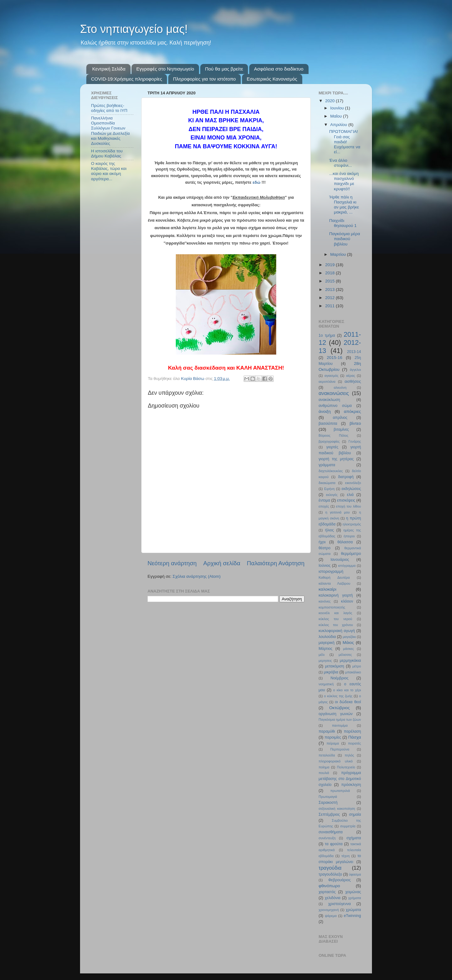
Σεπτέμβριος (329, 814)
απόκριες (352, 411)
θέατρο (325, 548)
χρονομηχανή (329, 910)
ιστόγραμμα (347, 566)
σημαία (355, 814)
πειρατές (355, 743)
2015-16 (335, 358)
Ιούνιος (325, 566)
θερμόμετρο (351, 554)
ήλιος (330, 530)
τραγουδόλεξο (330, 874)
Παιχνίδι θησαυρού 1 (343, 223)
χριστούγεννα (339, 904)
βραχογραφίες (329, 441)
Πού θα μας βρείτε (224, 69)
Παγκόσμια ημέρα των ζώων (340, 719)
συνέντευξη (327, 838)
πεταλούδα (327, 755)
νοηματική (326, 684)
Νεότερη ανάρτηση (172, 563)
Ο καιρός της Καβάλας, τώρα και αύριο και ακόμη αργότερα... (109, 171)
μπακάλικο (353, 672)
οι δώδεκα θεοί (348, 702)
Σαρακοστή (328, 803)
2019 (331, 265)
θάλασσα (345, 542)
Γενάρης (355, 441)
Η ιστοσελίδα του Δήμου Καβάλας (107, 153)
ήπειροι (349, 536)
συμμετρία (348, 826)
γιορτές (332, 447)
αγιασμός (331, 376)
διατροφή (346, 477)
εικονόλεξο (353, 483)
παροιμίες (333, 737)
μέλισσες (345, 655)
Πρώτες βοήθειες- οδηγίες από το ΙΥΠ (109, 108)
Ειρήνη (329, 489)
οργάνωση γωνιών (336, 714)
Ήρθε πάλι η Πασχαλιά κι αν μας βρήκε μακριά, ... (344, 205)
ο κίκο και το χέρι (347, 690)
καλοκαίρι (328, 589)
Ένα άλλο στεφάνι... (341, 163)
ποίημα (324, 767)
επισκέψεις (346, 500)
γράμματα (327, 465)
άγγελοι (356, 370)
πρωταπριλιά (340, 791)
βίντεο (355, 423)
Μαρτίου (339, 254)
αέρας (351, 376)
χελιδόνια (333, 898)
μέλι (322, 655)
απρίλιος (340, 418)
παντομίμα (340, 725)
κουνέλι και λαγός (335, 613)
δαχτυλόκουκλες (331, 471)
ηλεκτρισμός (352, 524)
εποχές (324, 506)
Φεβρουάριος (340, 880)
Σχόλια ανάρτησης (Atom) (197, 576)
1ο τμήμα (327, 335)
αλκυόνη (340, 387)
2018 (331, 273)
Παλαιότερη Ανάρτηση (276, 563)
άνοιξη (325, 411)
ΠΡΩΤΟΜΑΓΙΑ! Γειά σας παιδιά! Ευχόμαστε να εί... (345, 142)
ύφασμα (355, 874)
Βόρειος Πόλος (334, 435)
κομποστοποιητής (332, 607)
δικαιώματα (327, 483)
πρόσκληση (351, 785)
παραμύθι (327, 731)
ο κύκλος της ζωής (338, 696)
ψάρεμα (331, 916)
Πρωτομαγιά (328, 797)
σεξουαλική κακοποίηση (337, 809)
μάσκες (349, 649)
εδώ (257, 182)
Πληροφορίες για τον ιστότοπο (204, 79)
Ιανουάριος (340, 560)
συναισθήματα (331, 832)
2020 (331, 101)
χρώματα (353, 910)
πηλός (349, 755)
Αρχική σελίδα (222, 563)
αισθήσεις (353, 382)
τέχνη (346, 856)
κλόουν (347, 601)
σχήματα (354, 838)
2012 (331, 298)
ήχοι (322, 542)
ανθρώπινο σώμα (335, 406)
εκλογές (332, 495)
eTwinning (352, 916)
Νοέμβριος (339, 678)
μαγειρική (327, 643)
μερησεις (325, 661)
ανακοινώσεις (334, 393)
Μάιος (348, 643)
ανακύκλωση (329, 400)
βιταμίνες (341, 429)
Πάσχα (355, 737)
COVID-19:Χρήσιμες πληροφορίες (126, 79)
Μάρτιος (326, 649)
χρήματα (355, 898)
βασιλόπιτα (328, 424)
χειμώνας (353, 892)
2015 (331, 281)
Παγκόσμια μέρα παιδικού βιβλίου (345, 239)
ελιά (350, 495)
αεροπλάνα (327, 382)
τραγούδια (330, 868)
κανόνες (325, 601)
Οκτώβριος (339, 708)
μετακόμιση (335, 666)
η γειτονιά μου (338, 512)
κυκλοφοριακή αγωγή (337, 631)
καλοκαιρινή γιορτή (336, 595)
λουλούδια (327, 637)
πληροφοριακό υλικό (336, 761)
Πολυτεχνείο (346, 767)
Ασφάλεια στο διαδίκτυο (279, 69)
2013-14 (354, 352)
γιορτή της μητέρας (336, 459)
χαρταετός (327, 892)
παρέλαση (352, 731)
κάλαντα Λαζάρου (334, 583)
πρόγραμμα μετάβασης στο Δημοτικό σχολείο (340, 779)
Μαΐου (337, 116)
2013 (331, 290)
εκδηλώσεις (351, 489)
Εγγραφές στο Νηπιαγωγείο (165, 69)
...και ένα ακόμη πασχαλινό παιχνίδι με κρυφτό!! (344, 181)
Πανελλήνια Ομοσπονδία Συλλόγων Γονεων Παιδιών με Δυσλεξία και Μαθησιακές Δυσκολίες (110, 131)
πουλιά (324, 773)
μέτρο (357, 666)
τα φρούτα (334, 844)
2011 (331, 306)
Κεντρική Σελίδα (109, 69)
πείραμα (333, 743)
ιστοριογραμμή (331, 572)
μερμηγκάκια (350, 661)
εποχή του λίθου (348, 506)
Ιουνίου (338, 108)
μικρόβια (331, 672)
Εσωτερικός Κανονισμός (272, 79)
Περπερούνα (340, 749)
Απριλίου (339, 125)
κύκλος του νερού (335, 619)
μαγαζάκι (349, 637)
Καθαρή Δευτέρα (334, 577)
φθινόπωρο (329, 886)
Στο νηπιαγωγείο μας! (134, 29)
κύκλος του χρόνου (336, 625)
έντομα (324, 500)
